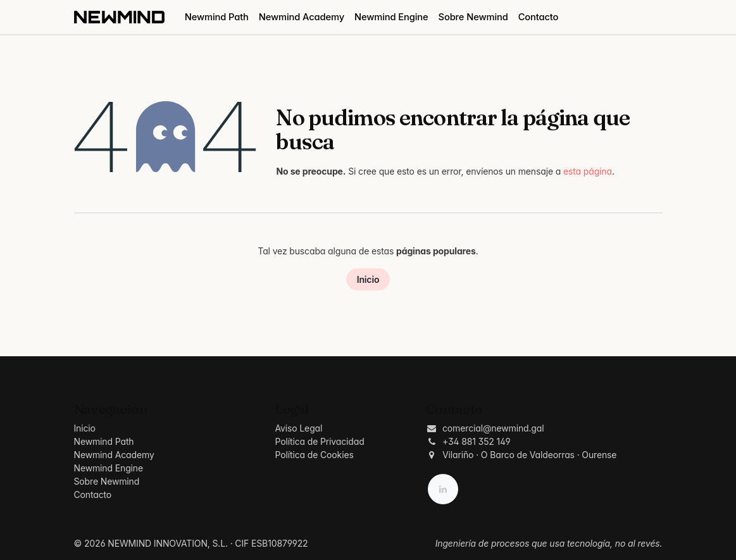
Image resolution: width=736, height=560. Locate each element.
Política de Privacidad (319, 441)
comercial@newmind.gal (493, 428)
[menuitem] (217, 17)
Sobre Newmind (107, 481)
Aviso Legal (298, 428)
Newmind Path (104, 441)
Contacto (93, 495)
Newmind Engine (109, 468)
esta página (588, 171)
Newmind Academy (114, 455)
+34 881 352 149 (476, 441)
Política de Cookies (314, 455)
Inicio (368, 279)
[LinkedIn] (443, 489)
